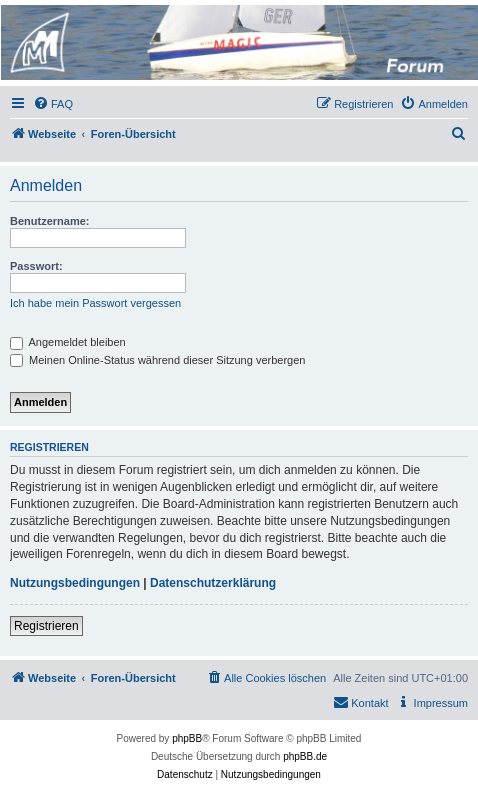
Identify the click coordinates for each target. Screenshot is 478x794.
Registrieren (46, 626)
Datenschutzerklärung (213, 583)
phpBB (187, 738)
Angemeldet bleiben (68, 342)
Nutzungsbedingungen (75, 583)
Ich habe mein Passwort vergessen (95, 303)
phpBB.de (305, 756)
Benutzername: (49, 221)
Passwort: (36, 266)
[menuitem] (53, 104)
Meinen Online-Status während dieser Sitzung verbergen (157, 360)
